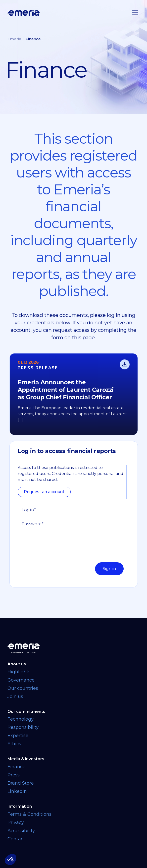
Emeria (14, 39)
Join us (15, 696)
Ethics (14, 744)
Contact (16, 839)
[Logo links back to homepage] (24, 13)
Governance (21, 680)
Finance (16, 767)
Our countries (23, 688)
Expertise (18, 736)
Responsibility (23, 727)
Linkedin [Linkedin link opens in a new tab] (17, 791)
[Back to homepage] (74, 648)
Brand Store (21, 783)
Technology (21, 719)
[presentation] (55, 543)
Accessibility (21, 831)
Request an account (44, 492)
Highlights (19, 672)
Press (14, 775)
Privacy (16, 822)
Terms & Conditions (29, 814)
